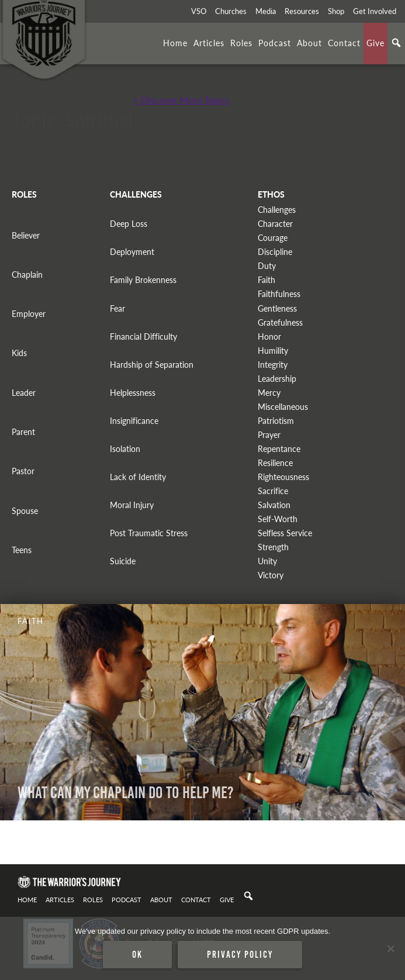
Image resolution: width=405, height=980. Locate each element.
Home (175, 43)
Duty (267, 266)
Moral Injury (132, 505)
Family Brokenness (143, 280)
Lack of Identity (138, 477)
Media (266, 11)
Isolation (125, 449)
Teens (22, 550)
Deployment (132, 252)
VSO (199, 11)
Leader (24, 393)
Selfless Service (285, 533)
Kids (19, 353)
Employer (29, 314)
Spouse (25, 511)
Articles (209, 43)
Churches (231, 11)
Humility (273, 351)
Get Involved (375, 11)
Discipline (275, 252)
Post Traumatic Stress (149, 533)
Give (375, 43)
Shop (336, 11)
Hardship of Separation (152, 365)
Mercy (269, 393)
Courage (273, 238)
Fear (117, 308)
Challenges (277, 210)
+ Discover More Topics (181, 100)
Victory (271, 575)
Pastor (23, 471)
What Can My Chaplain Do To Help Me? (126, 793)
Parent (23, 432)
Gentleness (277, 308)
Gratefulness (280, 322)
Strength (273, 547)
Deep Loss (129, 224)
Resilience (275, 463)
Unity (267, 561)
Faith (266, 280)
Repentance (279, 449)
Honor (269, 337)
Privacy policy (240, 954)
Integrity (273, 365)
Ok (137, 954)
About (309, 43)
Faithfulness (279, 294)
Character (275, 224)
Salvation (274, 505)
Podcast (275, 43)
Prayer (269, 435)
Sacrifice (273, 491)
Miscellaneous (283, 407)
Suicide (123, 561)
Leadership (277, 379)
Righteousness (283, 477)
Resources (302, 11)
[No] (390, 948)
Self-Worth (278, 519)
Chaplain (27, 275)
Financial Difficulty (143, 337)
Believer (26, 235)
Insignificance (134, 421)
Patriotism (276, 421)
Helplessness (133, 393)
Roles (241, 43)
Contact (344, 43)
